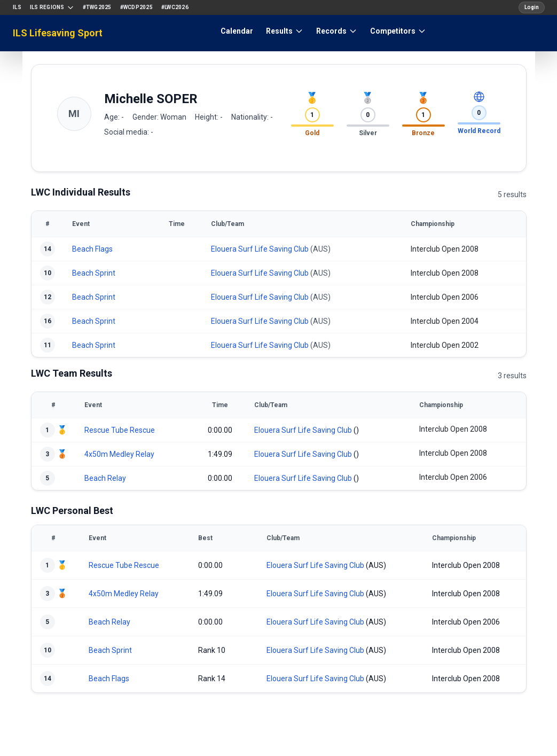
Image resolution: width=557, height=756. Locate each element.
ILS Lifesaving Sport (58, 33)
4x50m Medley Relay (119, 454)
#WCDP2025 (136, 7)
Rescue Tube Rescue (120, 430)
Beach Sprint (94, 273)
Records (337, 31)
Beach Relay (105, 478)
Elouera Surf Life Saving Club (260, 249)
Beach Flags (92, 249)
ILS (17, 7)
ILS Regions (52, 7)
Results (285, 31)
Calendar (237, 31)
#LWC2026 (175, 7)
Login (532, 7)
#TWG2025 (97, 7)
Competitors (398, 31)
